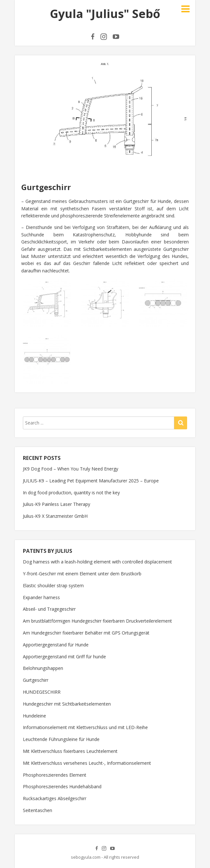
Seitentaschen (38, 810)
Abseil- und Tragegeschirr (49, 609)
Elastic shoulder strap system (53, 585)
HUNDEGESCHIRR (42, 692)
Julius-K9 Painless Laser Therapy (57, 504)
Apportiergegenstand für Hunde (56, 645)
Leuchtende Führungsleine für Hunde (61, 739)
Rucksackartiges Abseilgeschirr (55, 798)
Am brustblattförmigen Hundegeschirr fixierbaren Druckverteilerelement (97, 621)
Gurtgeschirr (36, 680)
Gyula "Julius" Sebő (105, 14)
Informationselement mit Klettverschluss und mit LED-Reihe (85, 727)
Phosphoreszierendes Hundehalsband (62, 786)
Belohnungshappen (43, 668)
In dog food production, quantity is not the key (71, 493)
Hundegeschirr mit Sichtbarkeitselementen (67, 704)
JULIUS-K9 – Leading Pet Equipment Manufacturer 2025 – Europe (91, 481)
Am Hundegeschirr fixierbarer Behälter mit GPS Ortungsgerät (86, 633)
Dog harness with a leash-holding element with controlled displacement (97, 562)
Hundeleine (34, 716)
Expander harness (41, 597)
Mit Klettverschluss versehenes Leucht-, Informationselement (87, 763)
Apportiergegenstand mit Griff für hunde (64, 657)
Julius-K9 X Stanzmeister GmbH (55, 516)
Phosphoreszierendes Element (55, 775)
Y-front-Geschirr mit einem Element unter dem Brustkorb (82, 574)
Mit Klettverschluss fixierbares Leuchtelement (70, 751)
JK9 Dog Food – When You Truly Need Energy (71, 469)
